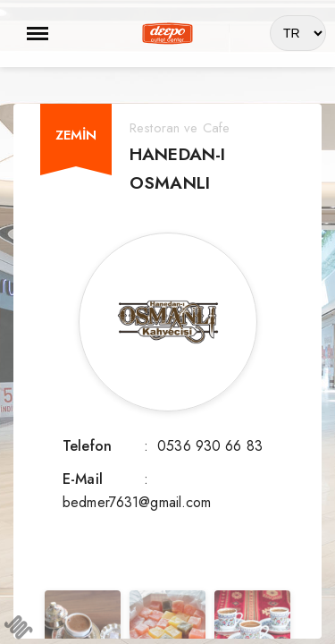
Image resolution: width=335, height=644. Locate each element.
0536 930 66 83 (210, 446)
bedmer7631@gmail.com (137, 502)
